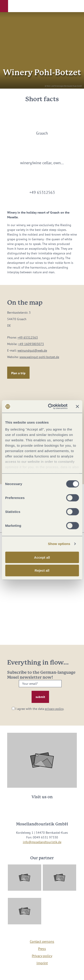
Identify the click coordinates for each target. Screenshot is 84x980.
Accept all (42, 557)
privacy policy (54, 709)
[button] (4, 6)
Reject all (42, 570)
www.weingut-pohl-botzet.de (39, 357)
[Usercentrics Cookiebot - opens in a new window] (50, 407)
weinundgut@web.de (32, 350)
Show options (59, 544)
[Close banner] (77, 407)
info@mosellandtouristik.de (42, 842)
